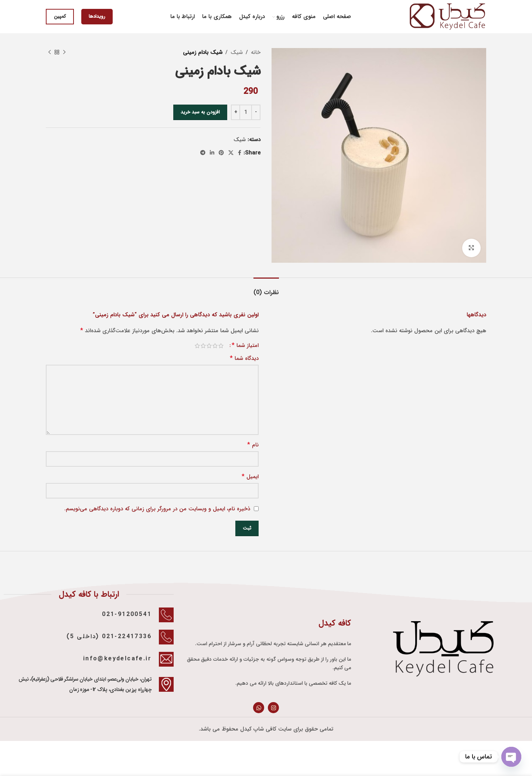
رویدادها (97, 16)
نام (253, 445)
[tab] (266, 289)
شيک (237, 52)
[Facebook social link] (240, 153)
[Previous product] (64, 52)
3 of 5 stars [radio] (209, 346)
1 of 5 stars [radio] (221, 346)
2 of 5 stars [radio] (215, 346)
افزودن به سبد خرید (200, 112)
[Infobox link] (89, 615)
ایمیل (250, 477)
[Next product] (50, 52)
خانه (256, 52)
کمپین (60, 16)
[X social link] (231, 153)
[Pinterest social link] (221, 153)
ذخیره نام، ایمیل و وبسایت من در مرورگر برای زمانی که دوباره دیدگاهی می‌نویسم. (157, 509)
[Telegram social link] (203, 153)
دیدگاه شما (244, 358)
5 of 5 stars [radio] (197, 346)
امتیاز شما (245, 346)
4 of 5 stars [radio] (203, 346)
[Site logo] (447, 16)
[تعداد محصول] (246, 112)
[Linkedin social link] (212, 153)
